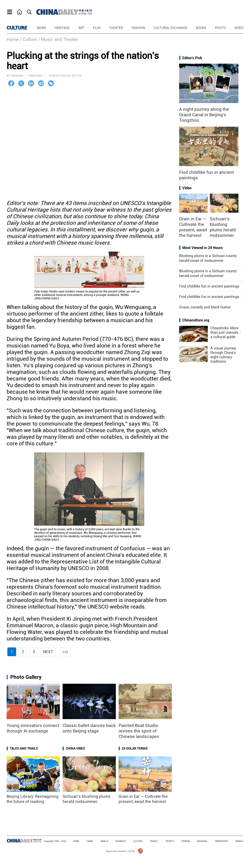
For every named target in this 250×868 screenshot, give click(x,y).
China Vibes (75, 748)
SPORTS (170, 841)
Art (81, 28)
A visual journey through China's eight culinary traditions (223, 355)
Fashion (138, 28)
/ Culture (28, 39)
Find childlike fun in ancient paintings (209, 286)
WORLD (104, 841)
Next (48, 652)
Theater (116, 28)
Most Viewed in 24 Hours (202, 248)
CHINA (90, 841)
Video (239, 28)
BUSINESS (121, 841)
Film (97, 28)
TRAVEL (154, 841)
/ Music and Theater (58, 39)
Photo (220, 28)
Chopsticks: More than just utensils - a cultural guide (226, 332)
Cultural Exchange (171, 28)
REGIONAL (202, 841)
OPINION (186, 841)
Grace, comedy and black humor (205, 307)
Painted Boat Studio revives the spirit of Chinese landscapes (139, 731)
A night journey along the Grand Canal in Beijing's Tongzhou (204, 115)
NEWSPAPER (222, 841)
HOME (76, 841)
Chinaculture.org (196, 320)
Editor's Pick (192, 58)
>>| (65, 652)
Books (201, 28)
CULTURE (17, 28)
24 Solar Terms (135, 748)
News (41, 28)
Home (13, 39)
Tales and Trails (24, 748)
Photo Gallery (26, 677)
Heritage (62, 28)
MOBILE (239, 841)
